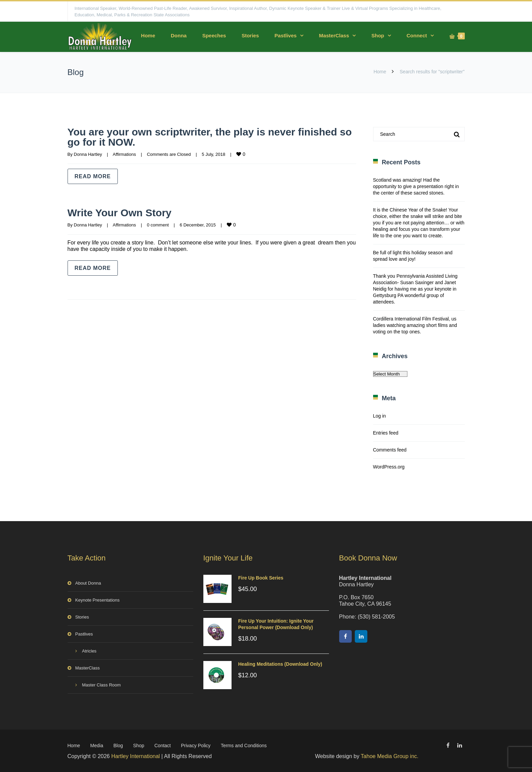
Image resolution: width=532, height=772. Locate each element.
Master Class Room (102, 685)
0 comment (158, 225)
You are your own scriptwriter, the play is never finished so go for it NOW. (210, 137)
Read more (93, 176)
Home (148, 35)
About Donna (88, 583)
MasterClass (334, 35)
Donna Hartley (88, 154)
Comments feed (390, 450)
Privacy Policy (196, 746)
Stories (250, 35)
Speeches (214, 35)
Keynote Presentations (98, 600)
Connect (417, 35)
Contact (163, 746)
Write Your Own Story (120, 213)
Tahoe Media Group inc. (390, 756)
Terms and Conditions (244, 746)
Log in (380, 416)
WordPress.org (389, 467)
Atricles (89, 651)
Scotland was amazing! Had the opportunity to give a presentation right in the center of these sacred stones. (416, 186)
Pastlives (286, 35)
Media (97, 746)
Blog (118, 746)
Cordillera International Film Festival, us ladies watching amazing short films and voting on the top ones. (415, 325)
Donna (179, 35)
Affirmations (124, 154)
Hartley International (136, 756)
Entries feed (386, 433)
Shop (378, 35)
